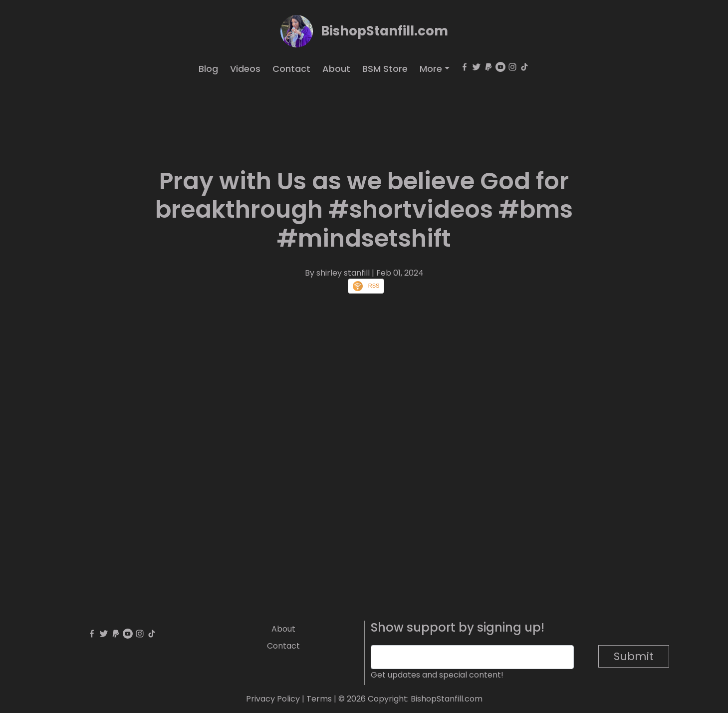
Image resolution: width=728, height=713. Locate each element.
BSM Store (385, 69)
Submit (634, 656)
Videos (245, 69)
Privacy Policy (273, 699)
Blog (208, 69)
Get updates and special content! (437, 675)
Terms (319, 699)
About (336, 69)
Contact (291, 69)
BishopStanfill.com (384, 31)
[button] (435, 69)
